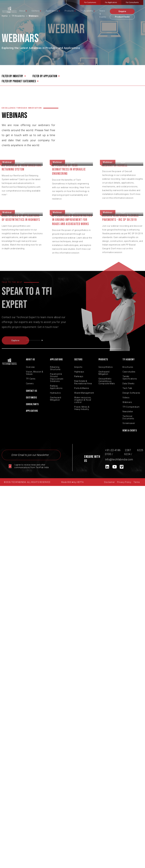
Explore (20, 346)
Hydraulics (55, 393)
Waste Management (84, 393)
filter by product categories (19, 81)
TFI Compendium (131, 407)
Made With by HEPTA (72, 482)
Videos (126, 398)
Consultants (32, 404)
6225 (140, 450)
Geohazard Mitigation (56, 399)
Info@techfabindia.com (119, 459)
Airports (78, 367)
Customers (31, 398)
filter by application (45, 76)
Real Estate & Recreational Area (83, 382)
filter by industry (12, 76)
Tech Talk (127, 388)
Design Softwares (131, 393)
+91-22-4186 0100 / (113, 452)
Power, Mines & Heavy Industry (82, 408)
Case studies (129, 372)
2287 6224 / (128, 452)
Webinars (127, 402)
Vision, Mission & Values (35, 373)
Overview (30, 367)
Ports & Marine (82, 388)
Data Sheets (128, 384)
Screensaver (129, 423)
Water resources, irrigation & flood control (83, 400)
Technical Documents (128, 417)
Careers (30, 384)
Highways (79, 372)
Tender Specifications (130, 378)
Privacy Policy (124, 482)
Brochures (128, 367)
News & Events (130, 431)
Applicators (32, 411)
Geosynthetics (106, 367)
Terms (137, 482)
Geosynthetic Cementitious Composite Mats (107, 381)
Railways (79, 376)
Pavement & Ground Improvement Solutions (57, 378)
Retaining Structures (55, 368)
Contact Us (31, 391)
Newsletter (128, 412)
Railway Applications (56, 387)
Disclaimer (109, 482)
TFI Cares (31, 379)
